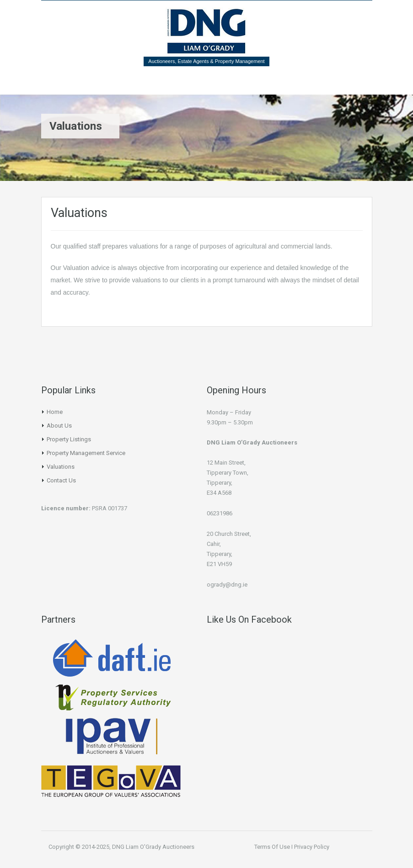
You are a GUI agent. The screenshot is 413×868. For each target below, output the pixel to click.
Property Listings (69, 439)
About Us (59, 426)
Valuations (61, 467)
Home (55, 412)
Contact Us (61, 480)
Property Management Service (86, 453)
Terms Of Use (272, 847)
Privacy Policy (312, 847)
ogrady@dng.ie (227, 585)
